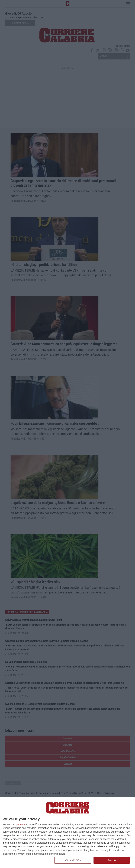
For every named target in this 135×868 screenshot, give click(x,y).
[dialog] (67, 832)
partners (20, 824)
